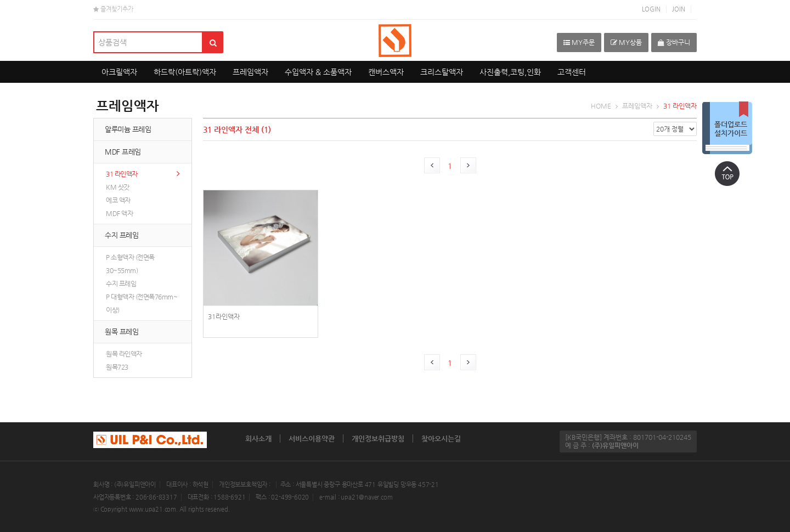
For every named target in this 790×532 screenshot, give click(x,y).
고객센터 (572, 72)
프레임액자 (250, 72)
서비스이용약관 (312, 438)
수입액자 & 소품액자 (318, 72)
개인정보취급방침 (378, 438)
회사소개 (258, 438)
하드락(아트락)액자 (185, 72)
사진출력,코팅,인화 (510, 72)
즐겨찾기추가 (113, 9)
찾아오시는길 (441, 438)
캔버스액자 (386, 72)
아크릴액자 (119, 72)
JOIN (679, 9)
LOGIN (651, 9)
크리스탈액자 (442, 72)
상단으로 (727, 173)
